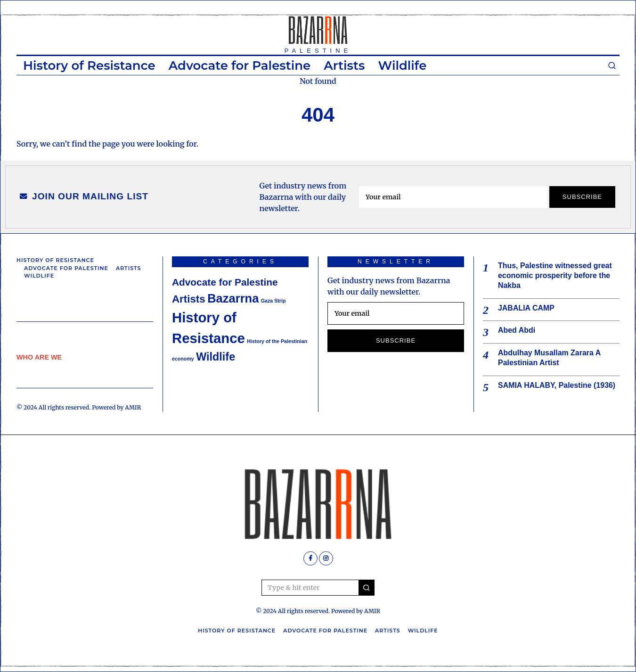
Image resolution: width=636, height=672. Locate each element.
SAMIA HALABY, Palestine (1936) (557, 385)
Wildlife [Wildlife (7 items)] (216, 357)
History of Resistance (89, 66)
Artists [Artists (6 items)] (189, 299)
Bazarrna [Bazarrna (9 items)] (233, 298)
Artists (344, 66)
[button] (367, 588)
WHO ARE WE (39, 357)
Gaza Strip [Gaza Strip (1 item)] (273, 301)
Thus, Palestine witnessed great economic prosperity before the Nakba (555, 275)
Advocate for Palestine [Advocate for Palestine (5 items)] (225, 282)
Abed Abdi (517, 331)
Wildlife (402, 66)
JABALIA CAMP (526, 308)
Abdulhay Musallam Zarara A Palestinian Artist (549, 358)
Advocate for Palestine (240, 66)
